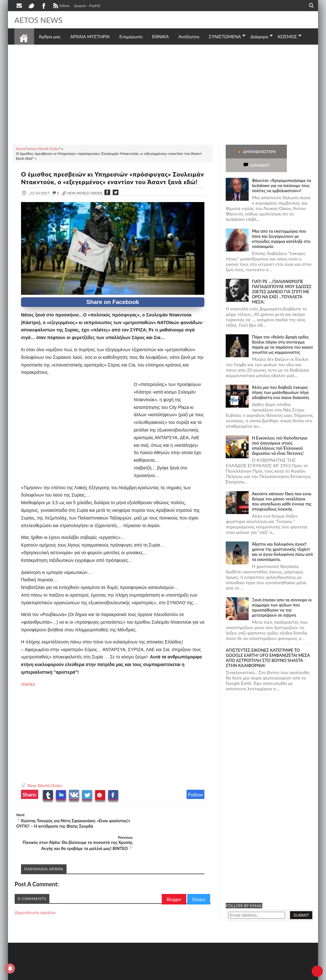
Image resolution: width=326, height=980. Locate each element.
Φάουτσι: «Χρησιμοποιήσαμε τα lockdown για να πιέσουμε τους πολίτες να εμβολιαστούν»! (281, 172)
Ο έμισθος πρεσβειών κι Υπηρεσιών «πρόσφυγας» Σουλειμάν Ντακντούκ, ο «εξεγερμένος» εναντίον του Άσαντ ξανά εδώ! (105, 182)
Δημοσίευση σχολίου (35, 902)
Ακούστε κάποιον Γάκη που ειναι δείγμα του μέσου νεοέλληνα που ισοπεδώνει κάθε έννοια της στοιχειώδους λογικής (282, 488)
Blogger (174, 889)
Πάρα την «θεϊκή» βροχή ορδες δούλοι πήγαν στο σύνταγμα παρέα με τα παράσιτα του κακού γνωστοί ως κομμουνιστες (282, 331)
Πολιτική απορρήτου (134, 974)
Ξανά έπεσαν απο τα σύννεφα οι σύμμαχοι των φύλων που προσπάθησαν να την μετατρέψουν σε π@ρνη (282, 594)
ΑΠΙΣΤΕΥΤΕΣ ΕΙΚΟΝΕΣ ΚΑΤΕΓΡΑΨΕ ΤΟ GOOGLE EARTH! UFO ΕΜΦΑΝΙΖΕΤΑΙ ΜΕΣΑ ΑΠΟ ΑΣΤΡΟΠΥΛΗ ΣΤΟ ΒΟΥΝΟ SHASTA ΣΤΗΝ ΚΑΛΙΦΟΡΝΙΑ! (268, 644)
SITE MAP (105, 974)
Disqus (199, 889)
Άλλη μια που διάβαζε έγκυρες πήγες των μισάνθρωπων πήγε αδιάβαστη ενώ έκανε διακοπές (280, 379)
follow (61, 6)
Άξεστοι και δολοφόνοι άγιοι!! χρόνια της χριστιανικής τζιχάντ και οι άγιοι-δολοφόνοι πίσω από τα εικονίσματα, (282, 538)
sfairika (28, 692)
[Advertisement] (163, 94)
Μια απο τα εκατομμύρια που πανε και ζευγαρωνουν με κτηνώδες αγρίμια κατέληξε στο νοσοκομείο (281, 225)
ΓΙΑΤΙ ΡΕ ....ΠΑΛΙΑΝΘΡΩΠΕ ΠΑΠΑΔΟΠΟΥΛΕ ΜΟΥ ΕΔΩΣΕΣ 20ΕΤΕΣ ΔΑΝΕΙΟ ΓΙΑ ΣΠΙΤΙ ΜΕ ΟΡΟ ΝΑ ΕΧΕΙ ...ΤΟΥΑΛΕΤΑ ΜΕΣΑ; (282, 278)
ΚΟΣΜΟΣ (288, 36)
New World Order (45, 793)
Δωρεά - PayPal (87, 6)
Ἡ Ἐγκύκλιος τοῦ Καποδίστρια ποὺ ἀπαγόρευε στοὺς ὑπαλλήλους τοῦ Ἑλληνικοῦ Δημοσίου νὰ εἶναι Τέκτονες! (280, 432)
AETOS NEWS (40, 20)
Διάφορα (259, 36)
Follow (196, 802)
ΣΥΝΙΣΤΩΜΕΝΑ (225, 36)
